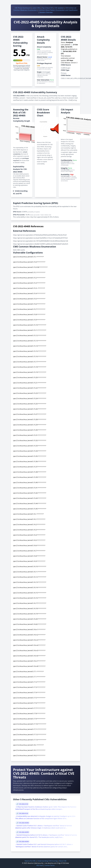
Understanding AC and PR (20, 192)
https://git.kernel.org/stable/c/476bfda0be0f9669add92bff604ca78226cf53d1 (40, 235)
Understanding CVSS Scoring (47, 861)
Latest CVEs (36, 8)
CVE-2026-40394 (24, 842)
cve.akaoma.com (51, 863)
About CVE (63, 861)
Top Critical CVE (47, 8)
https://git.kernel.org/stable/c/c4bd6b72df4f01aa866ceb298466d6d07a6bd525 (41, 244)
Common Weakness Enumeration (25, 10)
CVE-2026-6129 (23, 813)
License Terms (50, 865)
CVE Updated (59, 8)
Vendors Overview (46, 12)
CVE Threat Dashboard (23, 8)
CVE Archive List (71, 8)
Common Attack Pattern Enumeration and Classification (58, 10)
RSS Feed (40, 865)
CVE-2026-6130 (23, 804)
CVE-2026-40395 (24, 832)
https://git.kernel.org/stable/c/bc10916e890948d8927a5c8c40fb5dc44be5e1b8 (41, 241)
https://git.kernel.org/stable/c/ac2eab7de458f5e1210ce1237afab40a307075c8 (40, 238)
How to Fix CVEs (30, 861)
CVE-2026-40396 (24, 823)
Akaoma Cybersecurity (36, 863)
